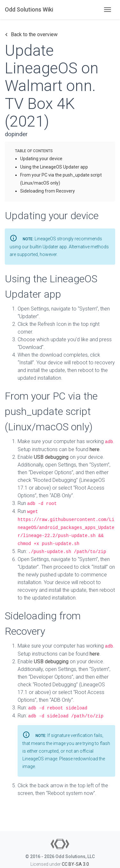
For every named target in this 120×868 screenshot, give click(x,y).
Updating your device (41, 159)
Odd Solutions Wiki (29, 9)
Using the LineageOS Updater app (54, 167)
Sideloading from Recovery (48, 191)
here (95, 449)
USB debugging (51, 457)
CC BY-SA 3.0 (75, 864)
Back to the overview (31, 35)
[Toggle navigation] (108, 10)
